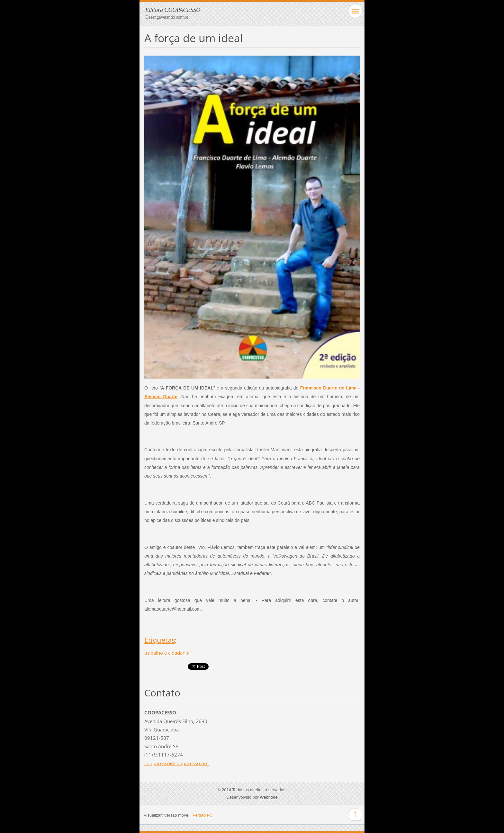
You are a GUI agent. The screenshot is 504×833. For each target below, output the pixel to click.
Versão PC (203, 815)
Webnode (269, 797)
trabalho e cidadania (167, 653)
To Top (355, 815)
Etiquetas (160, 640)
